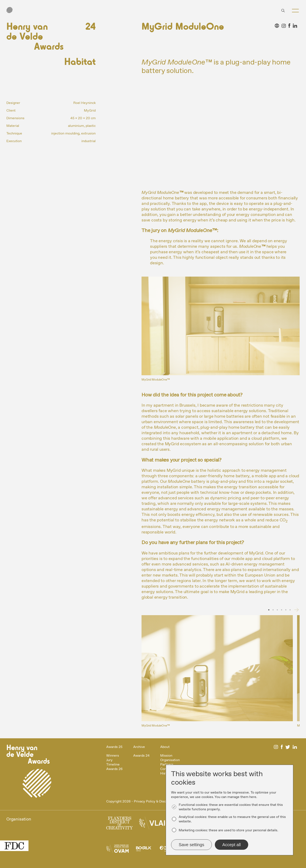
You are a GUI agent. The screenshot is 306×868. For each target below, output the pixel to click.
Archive (139, 747)
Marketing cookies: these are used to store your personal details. (228, 830)
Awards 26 (114, 769)
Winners (113, 756)
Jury (109, 760)
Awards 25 (114, 747)
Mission (166, 756)
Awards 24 (141, 756)
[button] (295, 11)
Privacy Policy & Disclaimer (155, 801)
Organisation (170, 760)
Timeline (113, 765)
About (165, 747)
